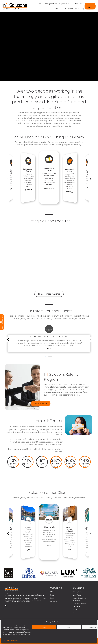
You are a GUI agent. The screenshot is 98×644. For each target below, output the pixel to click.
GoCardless (77, 607)
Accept (44, 627)
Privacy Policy (14, 640)
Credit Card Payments (80, 604)
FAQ (82, 9)
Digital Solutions (65, 4)
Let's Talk (89, 6)
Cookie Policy (6, 640)
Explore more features (49, 294)
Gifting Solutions (51, 4)
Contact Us (54, 601)
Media (70, 9)
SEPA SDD (76, 613)
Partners (79, 4)
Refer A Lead (41, 403)
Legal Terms (77, 595)
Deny (69, 627)
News (77, 9)
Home (40, 4)
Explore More (11, 189)
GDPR (75, 610)
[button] (8, 179)
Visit (49, 348)
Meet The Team (60, 9)
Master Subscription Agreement (80, 599)
